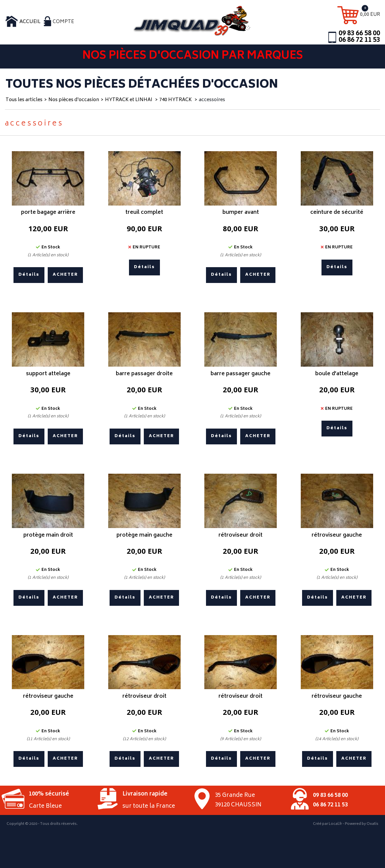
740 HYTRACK (176, 100)
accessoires (212, 100)
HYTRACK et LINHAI (129, 100)
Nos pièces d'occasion (74, 100)
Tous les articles (24, 100)
